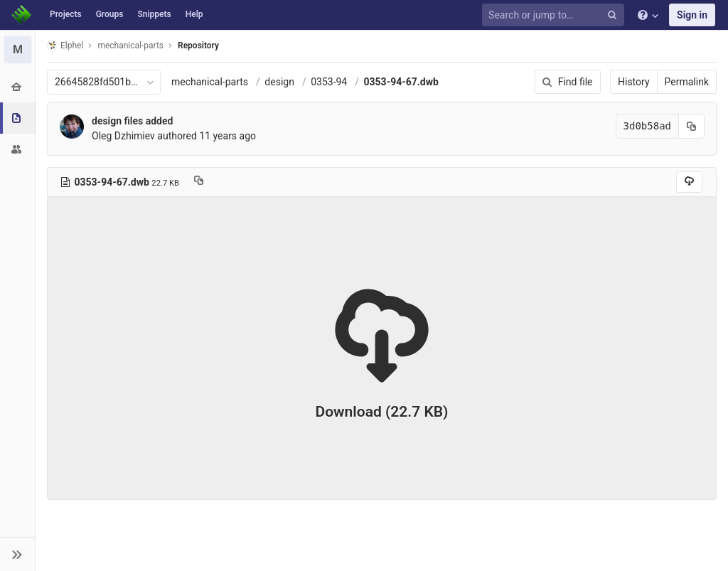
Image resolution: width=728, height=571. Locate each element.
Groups (110, 14)
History (634, 82)
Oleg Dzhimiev (123, 136)
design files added (132, 121)
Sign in (692, 15)
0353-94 (329, 82)
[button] (17, 554)
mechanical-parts (210, 82)
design (279, 82)
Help (194, 14)
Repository (198, 46)
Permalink (687, 82)
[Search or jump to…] (555, 15)
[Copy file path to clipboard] (199, 182)
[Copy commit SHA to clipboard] (692, 126)
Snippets (154, 14)
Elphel (65, 45)
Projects (66, 14)
